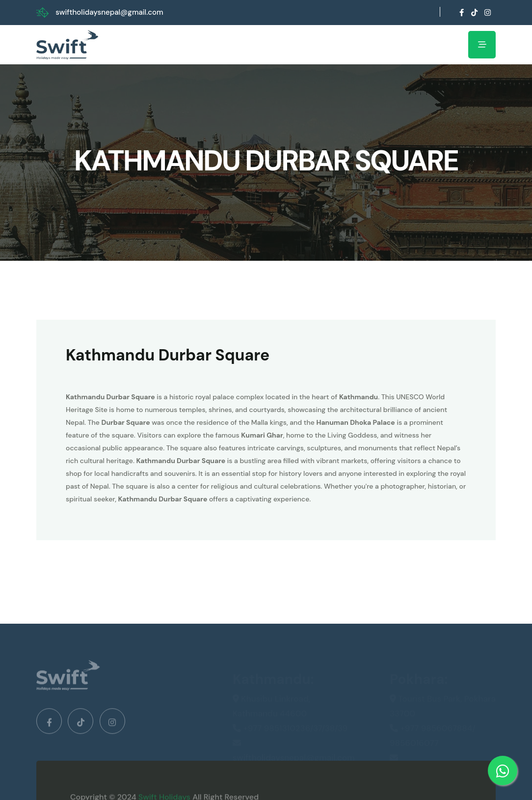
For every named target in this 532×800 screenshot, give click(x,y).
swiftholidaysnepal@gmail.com (109, 12)
